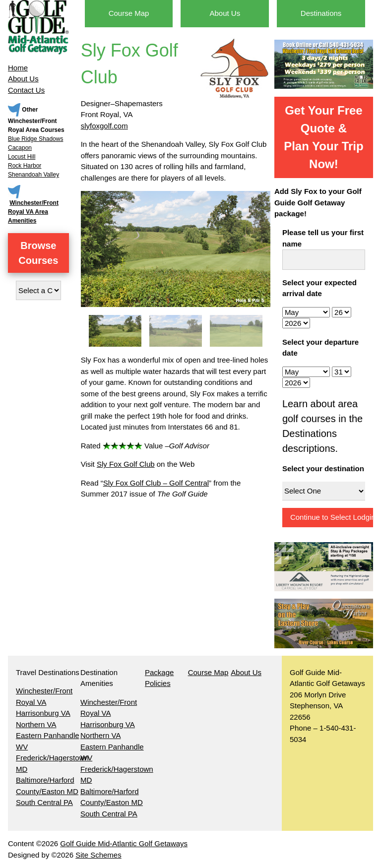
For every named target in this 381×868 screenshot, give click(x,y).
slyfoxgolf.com (104, 126)
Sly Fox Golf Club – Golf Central (156, 483)
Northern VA (36, 724)
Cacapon (20, 148)
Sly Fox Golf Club (126, 464)
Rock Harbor (25, 166)
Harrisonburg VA (43, 713)
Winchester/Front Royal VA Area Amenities (33, 212)
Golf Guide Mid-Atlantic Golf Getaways (124, 843)
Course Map (129, 13)
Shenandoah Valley (33, 175)
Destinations (321, 13)
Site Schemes (98, 855)
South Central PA (44, 802)
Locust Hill (22, 157)
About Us (23, 79)
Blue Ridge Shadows (35, 139)
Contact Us (26, 90)
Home (18, 68)
